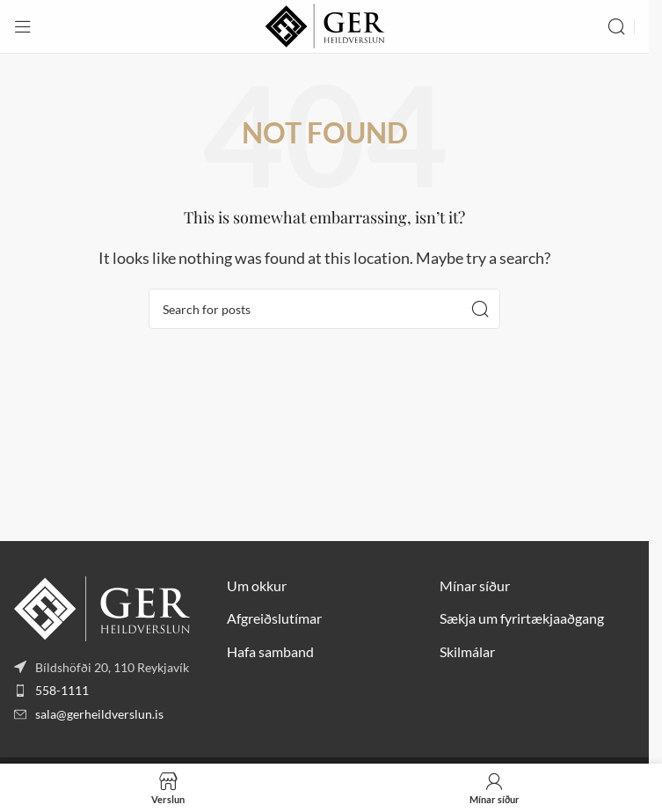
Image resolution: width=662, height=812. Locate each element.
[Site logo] (325, 24)
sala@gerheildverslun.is (99, 714)
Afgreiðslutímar (274, 618)
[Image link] (102, 607)
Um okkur (257, 585)
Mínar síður (475, 585)
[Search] (616, 26)
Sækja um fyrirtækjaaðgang (522, 618)
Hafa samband (270, 651)
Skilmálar (467, 651)
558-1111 (62, 690)
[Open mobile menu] (23, 26)
